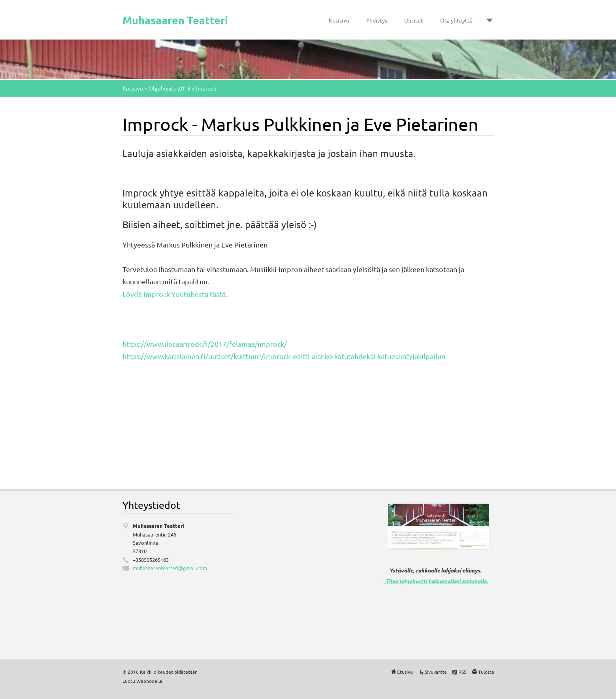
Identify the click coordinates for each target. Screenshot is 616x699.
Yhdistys (377, 20)
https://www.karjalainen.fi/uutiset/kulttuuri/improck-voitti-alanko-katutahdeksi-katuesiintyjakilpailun (284, 356)
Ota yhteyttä (456, 20)
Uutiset (414, 20)
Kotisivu (339, 20)
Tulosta (486, 672)
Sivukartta (436, 672)
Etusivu (405, 672)
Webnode (147, 681)
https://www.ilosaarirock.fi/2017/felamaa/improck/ (205, 344)
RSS (462, 672)
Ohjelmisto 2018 (170, 88)
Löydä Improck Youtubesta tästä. (175, 294)
